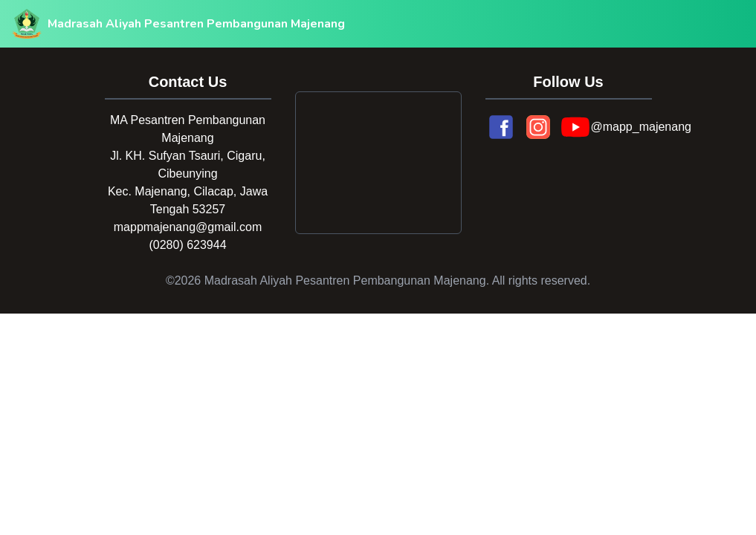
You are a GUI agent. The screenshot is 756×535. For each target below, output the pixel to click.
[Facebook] (501, 127)
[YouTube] (575, 127)
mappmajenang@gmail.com (188, 227)
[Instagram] (538, 127)
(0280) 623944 (187, 245)
